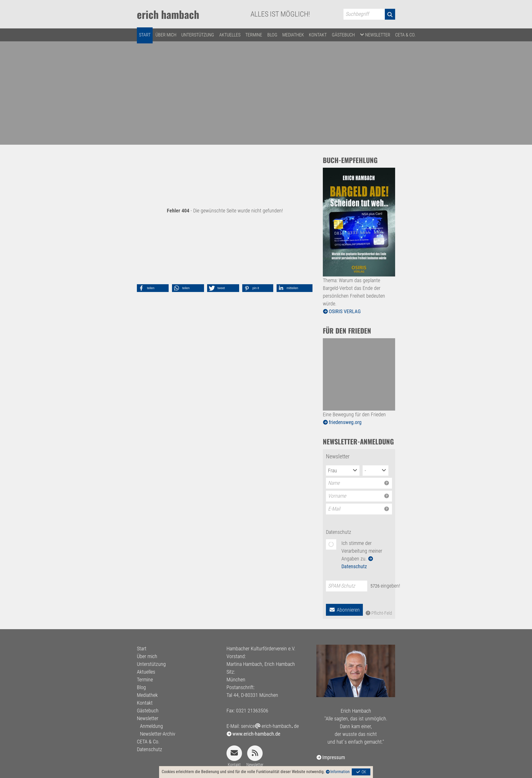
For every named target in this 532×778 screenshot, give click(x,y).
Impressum (334, 757)
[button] (153, 288)
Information (340, 772)
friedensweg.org (345, 422)
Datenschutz (339, 532)
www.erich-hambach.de (256, 734)
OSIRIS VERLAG (345, 311)
